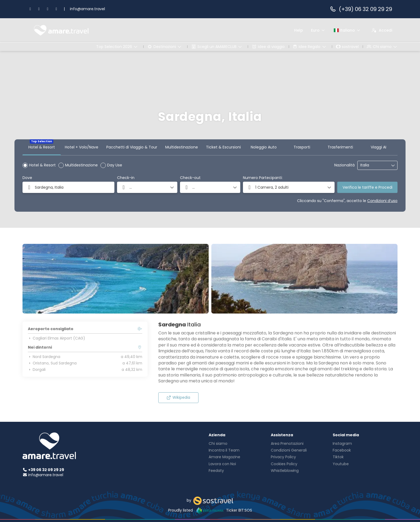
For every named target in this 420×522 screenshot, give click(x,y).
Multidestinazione (81, 165)
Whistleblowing (285, 471)
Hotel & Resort (42, 165)
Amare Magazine (224, 457)
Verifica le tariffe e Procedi (367, 187)
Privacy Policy (283, 457)
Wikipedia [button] (178, 397)
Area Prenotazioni (287, 443)
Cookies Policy (284, 464)
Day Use (115, 165)
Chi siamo (218, 443)
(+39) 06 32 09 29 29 (361, 9)
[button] (289, 187)
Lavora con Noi (222, 464)
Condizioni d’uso (382, 201)
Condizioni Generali (289, 450)
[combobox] (374, 165)
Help (299, 30)
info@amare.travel (87, 9)
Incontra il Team (224, 450)
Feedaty (216, 471)
